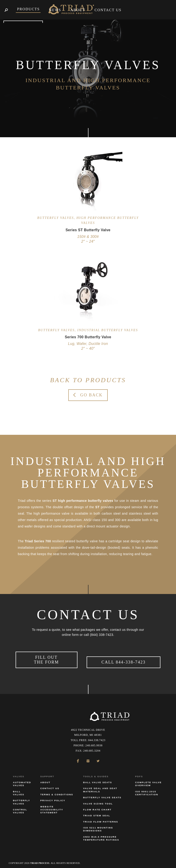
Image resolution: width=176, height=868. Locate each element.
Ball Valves (19, 790)
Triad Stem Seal (97, 813)
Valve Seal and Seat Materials (100, 787)
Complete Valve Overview (148, 782)
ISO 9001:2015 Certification (147, 790)
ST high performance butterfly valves (83, 501)
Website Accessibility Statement (52, 807)
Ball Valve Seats (98, 780)
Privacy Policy (53, 798)
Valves (19, 774)
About (45, 780)
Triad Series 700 (38, 541)
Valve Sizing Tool (98, 801)
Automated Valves (22, 782)
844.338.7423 (97, 738)
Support (47, 774)
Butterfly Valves (21, 800)
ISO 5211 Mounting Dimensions (98, 827)
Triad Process (41, 861)
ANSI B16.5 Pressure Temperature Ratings (101, 836)
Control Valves (20, 809)
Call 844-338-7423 (124, 661)
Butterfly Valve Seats (102, 795)
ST (98, 507)
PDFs (139, 774)
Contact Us (50, 786)
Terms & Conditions (57, 792)
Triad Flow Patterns (101, 819)
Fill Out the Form (46, 659)
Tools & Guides (96, 774)
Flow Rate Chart (97, 807)
